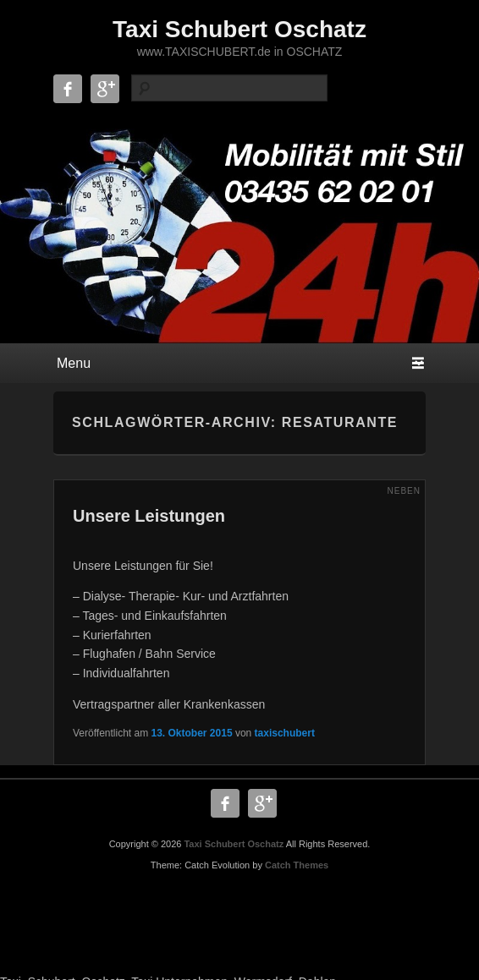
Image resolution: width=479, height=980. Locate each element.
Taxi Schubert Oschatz (239, 29)
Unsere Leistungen (149, 516)
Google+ (105, 89)
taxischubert (285, 733)
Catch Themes (297, 865)
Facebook (68, 89)
